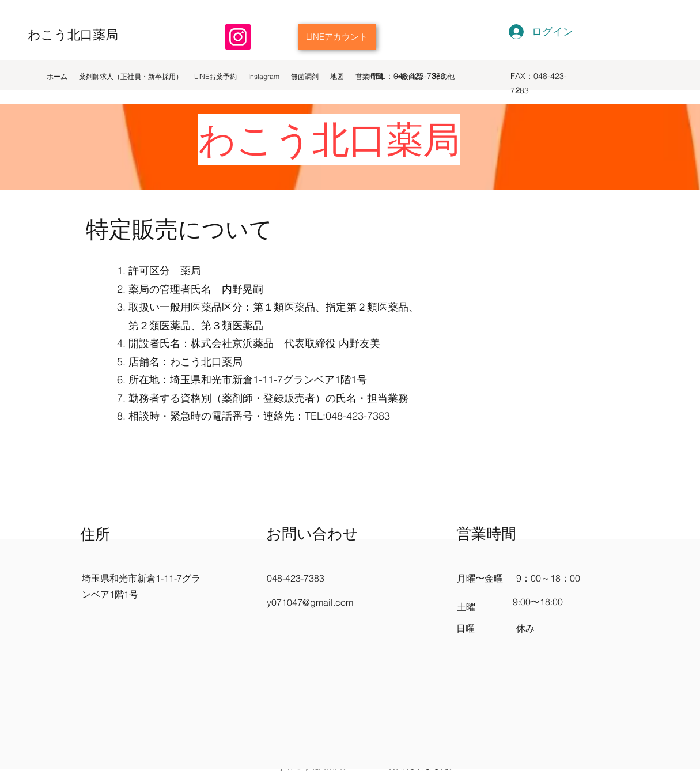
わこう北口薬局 (73, 35)
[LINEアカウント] (337, 37)
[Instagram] (238, 37)
